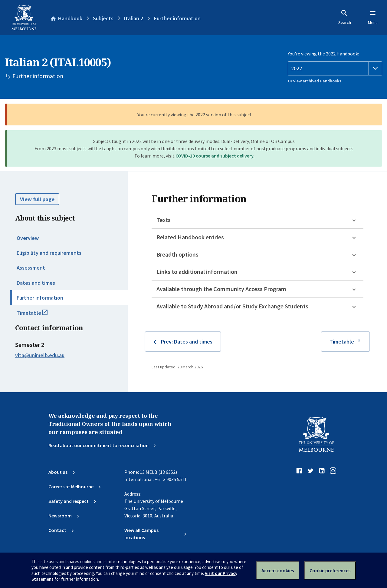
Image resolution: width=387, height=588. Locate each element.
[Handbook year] (335, 68)
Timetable (39, 315)
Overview (28, 238)
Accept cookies (278, 570)
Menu (373, 17)
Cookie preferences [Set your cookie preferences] (330, 570)
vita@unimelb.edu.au (40, 355)
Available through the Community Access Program (221, 289)
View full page (37, 199)
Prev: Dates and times (187, 342)
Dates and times (36, 283)
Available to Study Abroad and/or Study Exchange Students (232, 306)
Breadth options (177, 254)
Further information (40, 298)
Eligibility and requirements (49, 253)
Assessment (31, 268)
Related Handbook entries (190, 237)
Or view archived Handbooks (315, 81)
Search (345, 17)
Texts (164, 220)
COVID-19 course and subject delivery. (215, 156)
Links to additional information (197, 272)
